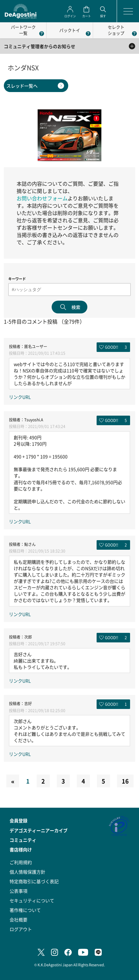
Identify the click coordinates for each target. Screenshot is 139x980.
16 (125, 781)
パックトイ (70, 30)
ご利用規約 (21, 862)
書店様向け (21, 849)
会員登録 (18, 820)
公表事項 (18, 891)
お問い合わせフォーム (42, 198)
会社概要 (18, 919)
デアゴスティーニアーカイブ (39, 830)
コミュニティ (23, 840)
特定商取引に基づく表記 (34, 881)
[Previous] (13, 781)
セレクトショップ (116, 30)
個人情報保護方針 (27, 872)
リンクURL (20, 397)
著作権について (25, 910)
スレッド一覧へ (22, 86)
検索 (76, 307)
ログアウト (21, 929)
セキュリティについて (32, 900)
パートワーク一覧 (23, 30)
